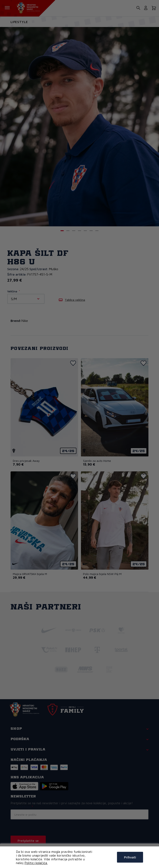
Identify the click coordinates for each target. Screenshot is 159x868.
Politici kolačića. (36, 863)
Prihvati (130, 857)
